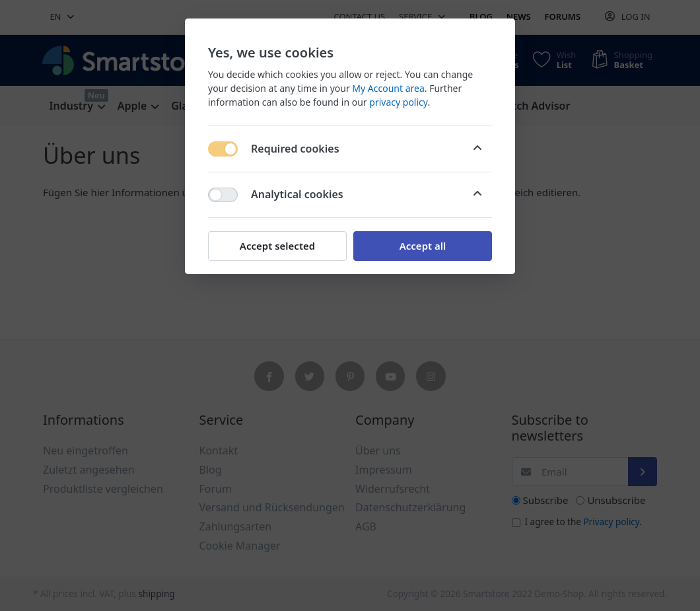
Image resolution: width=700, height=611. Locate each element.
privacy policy (398, 102)
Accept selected (277, 246)
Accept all (423, 246)
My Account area (388, 88)
